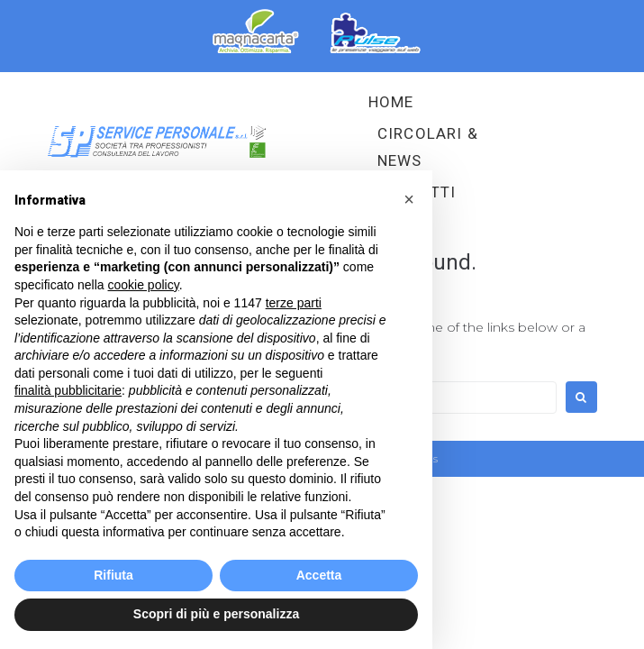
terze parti (294, 303)
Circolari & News (428, 147)
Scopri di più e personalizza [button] (216, 614)
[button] (409, 199)
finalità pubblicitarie (68, 390)
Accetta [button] (319, 575)
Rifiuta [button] (113, 575)
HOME (391, 102)
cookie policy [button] (144, 285)
